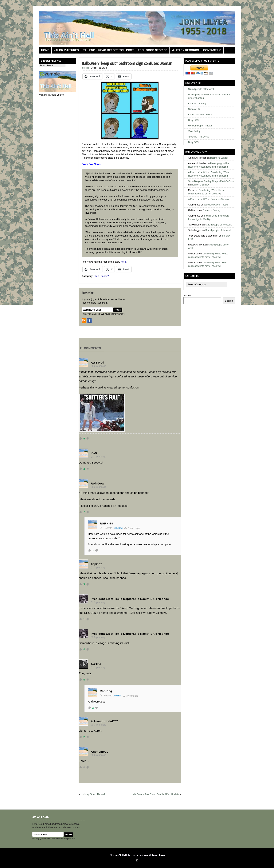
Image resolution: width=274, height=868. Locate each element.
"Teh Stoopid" (102, 276)
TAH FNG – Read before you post (108, 50)
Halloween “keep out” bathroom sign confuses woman (127, 63)
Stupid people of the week (201, 89)
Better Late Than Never (200, 115)
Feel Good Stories (153, 50)
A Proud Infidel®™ (198, 172)
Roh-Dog (118, 528)
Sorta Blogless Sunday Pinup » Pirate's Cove (211, 181)
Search (187, 296)
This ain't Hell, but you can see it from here (137, 855)
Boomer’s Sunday (197, 104)
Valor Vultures (66, 50)
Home (45, 50)
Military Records (185, 50)
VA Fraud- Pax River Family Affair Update (156, 794)
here (123, 262)
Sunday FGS (195, 109)
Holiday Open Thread (93, 794)
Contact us (212, 50)
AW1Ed (117, 696)
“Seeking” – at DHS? (199, 137)
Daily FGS (193, 120)
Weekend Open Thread (200, 126)
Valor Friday (194, 131)
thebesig (85, 68)
